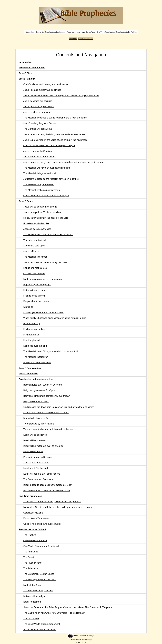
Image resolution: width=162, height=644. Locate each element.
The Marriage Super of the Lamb (40, 580)
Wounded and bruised (35, 240)
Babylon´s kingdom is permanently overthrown (47, 396)
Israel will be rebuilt (33, 452)
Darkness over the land (35, 346)
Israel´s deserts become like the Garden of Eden (48, 485)
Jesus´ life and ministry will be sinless (42, 90)
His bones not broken (34, 329)
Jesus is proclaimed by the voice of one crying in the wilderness (55, 140)
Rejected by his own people (37, 285)
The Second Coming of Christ (38, 591)
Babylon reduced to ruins (36, 401)
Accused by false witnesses (37, 229)
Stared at (28, 307)
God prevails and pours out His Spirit (42, 524)
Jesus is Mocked (32, 251)
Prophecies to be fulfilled (32, 529)
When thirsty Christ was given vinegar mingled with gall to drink (55, 318)
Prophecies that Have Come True (81, 32)
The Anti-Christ (31, 552)
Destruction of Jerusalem (36, 518)
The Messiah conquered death (39, 184)
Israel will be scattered (35, 440)
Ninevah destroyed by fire (36, 418)
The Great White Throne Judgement (42, 624)
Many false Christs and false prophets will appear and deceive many (58, 507)
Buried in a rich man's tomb (37, 363)
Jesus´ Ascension (28, 374)
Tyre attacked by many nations (39, 424)
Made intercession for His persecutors (43, 279)
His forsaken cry (32, 324)
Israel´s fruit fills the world (36, 468)
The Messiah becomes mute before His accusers (48, 235)
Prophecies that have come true (36, 379)
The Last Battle (31, 618)
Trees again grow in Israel (36, 463)
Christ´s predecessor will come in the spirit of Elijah (49, 146)
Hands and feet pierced (35, 268)
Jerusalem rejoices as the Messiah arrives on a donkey (51, 179)
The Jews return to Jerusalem (38, 479)
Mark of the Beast (32, 585)
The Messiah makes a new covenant (42, 190)
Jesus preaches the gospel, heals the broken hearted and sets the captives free (63, 162)
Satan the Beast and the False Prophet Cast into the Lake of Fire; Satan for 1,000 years (68, 607)
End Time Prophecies (106, 32)
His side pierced (32, 340)
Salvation (73, 39)
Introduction (29, 32)
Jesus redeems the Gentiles (38, 151)
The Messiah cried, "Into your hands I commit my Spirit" (51, 351)
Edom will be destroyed (35, 435)
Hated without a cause (35, 290)
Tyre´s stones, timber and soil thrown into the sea (48, 429)
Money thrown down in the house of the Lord (46, 218)
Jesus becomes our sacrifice (38, 101)
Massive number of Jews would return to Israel (47, 490)
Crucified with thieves (34, 274)
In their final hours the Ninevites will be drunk (46, 413)
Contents (40, 32)
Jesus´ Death (26, 201)
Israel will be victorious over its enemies (43, 446)
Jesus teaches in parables (37, 112)
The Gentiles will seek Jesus (38, 129)
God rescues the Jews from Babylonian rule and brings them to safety (59, 407)
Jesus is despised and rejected (39, 157)
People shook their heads (36, 301)
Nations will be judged (34, 596)
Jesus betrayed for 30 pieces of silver (42, 212)
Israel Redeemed (32, 602)
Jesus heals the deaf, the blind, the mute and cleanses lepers (54, 134)
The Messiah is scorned (35, 257)
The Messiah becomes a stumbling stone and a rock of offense (55, 118)
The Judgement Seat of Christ (39, 574)
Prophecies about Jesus (55, 32)
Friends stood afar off (34, 296)
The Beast (29, 557)
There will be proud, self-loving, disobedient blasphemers (52, 502)
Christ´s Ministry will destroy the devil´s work (46, 84)
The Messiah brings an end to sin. (40, 173)
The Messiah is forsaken (36, 357)
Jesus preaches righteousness (39, 107)
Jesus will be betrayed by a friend (40, 207)
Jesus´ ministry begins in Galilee (40, 123)
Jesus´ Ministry (27, 79)
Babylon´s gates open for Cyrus (39, 390)
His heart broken (32, 335)
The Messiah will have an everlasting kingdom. (47, 168)
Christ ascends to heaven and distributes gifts (46, 196)
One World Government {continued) (41, 546)
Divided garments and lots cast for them (43, 312)
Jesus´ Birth (25, 73)
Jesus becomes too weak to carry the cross (45, 262)
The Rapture (30, 535)
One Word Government (35, 541)
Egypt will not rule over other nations (42, 474)
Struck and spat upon (34, 246)
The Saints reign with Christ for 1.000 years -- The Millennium (54, 613)
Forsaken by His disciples (36, 223)
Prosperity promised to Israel (38, 457)
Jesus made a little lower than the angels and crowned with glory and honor (61, 95)
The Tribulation (31, 568)
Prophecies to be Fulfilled (127, 32)
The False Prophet (33, 563)
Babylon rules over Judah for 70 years (43, 385)
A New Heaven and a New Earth (40, 630)
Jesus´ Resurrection (30, 368)
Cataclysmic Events (33, 513)
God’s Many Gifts (86, 39)
